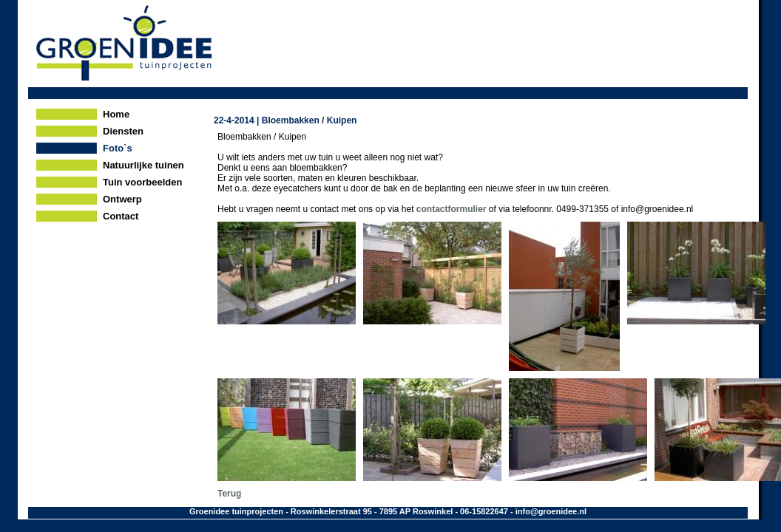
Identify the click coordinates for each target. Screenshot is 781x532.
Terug (229, 494)
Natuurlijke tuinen (143, 165)
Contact (121, 216)
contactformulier (452, 209)
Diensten (123, 131)
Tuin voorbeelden (142, 182)
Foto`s (118, 148)
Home (116, 114)
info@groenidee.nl (551, 511)
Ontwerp (122, 199)
